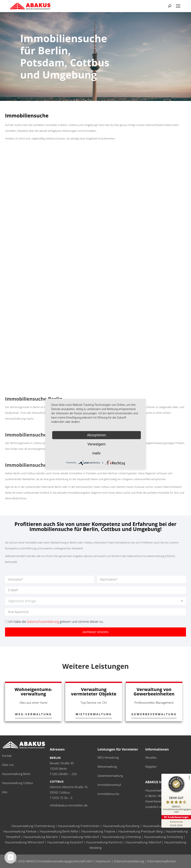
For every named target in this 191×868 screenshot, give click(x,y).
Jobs (5, 792)
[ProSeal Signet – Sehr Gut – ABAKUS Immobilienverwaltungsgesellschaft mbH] (176, 795)
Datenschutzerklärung (43, 622)
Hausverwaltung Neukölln (160, 826)
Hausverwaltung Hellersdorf (80, 837)
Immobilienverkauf (109, 785)
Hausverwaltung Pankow (20, 831)
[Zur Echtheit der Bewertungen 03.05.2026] (176, 823)
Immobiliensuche (108, 794)
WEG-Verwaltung (108, 758)
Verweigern (97, 444)
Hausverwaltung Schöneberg (163, 837)
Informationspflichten (162, 861)
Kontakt (7, 756)
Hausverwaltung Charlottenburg (33, 826)
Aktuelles (151, 758)
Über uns (8, 765)
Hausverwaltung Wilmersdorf (24, 842)
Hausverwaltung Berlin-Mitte (59, 831)
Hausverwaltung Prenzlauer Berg (140, 831)
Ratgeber (151, 767)
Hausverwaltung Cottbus (18, 783)
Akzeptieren (97, 435)
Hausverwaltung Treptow (98, 831)
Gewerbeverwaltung (110, 776)
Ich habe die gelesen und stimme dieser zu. (56, 622)
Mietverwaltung (107, 767)
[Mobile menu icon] (178, 6)
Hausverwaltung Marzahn (41, 837)
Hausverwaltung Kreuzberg (121, 826)
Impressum (103, 861)
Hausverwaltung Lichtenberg (121, 837)
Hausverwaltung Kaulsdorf (65, 842)
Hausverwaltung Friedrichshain (79, 826)
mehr (96, 453)
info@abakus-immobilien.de (69, 805)
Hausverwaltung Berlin (16, 774)
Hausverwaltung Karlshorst (104, 842)
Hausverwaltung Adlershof (143, 842)
